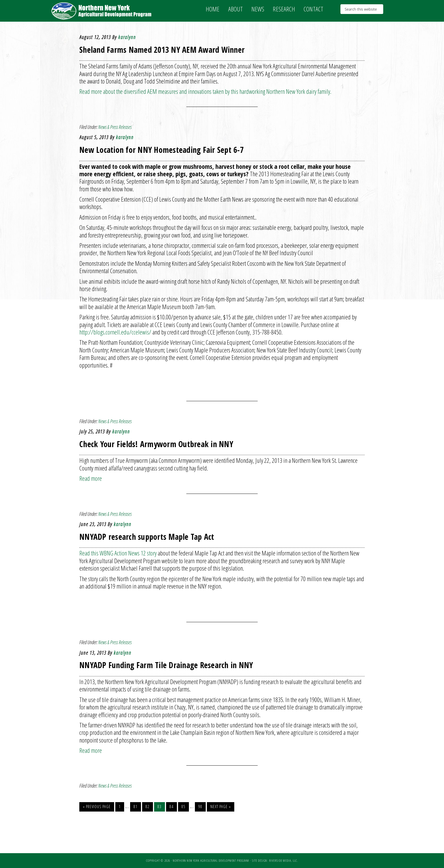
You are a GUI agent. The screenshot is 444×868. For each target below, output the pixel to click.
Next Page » (221, 807)
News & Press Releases (115, 127)
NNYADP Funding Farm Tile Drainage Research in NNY (166, 665)
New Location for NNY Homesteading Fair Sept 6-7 (162, 150)
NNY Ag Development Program (102, 11)
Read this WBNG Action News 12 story (118, 553)
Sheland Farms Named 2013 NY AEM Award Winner (162, 50)
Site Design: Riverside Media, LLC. (275, 861)
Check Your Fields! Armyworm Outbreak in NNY (156, 444)
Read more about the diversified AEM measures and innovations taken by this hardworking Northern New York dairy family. (205, 91)
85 (183, 807)
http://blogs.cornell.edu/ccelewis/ (115, 332)
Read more (91, 478)
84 (171, 807)
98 (200, 807)
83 (160, 807)
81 (136, 807)
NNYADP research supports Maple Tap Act (147, 537)
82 (148, 807)
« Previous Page (97, 807)
